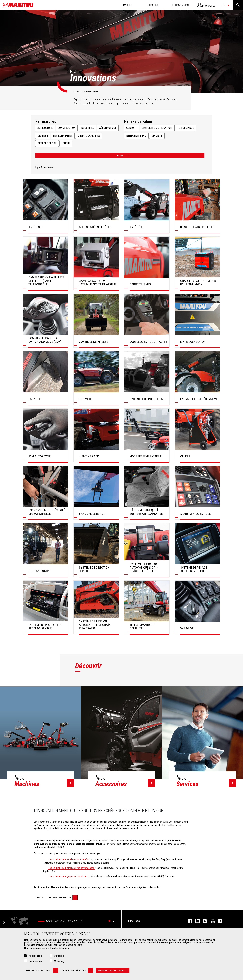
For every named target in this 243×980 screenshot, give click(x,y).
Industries (87, 128)
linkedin (196, 921)
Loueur (66, 143)
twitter (219, 921)
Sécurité (157, 136)
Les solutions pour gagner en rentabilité (67, 876)
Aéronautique (108, 128)
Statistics (59, 956)
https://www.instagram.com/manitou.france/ (203, 921)
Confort (131, 128)
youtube (211, 921)
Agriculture (45, 128)
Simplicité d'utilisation (157, 128)
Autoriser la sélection (78, 971)
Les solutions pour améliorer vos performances (71, 868)
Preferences (35, 961)
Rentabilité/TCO (136, 136)
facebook (188, 921)
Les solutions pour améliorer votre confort (69, 859)
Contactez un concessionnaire (57, 898)
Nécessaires (35, 956)
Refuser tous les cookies (42, 971)
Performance (185, 128)
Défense (43, 136)
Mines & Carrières (89, 136)
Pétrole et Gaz (47, 143)
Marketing (59, 961)
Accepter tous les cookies (114, 971)
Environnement (63, 136)
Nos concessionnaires (206, 5)
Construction (67, 128)
